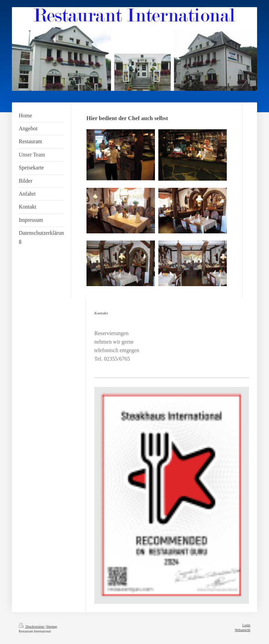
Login (246, 625)
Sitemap (52, 626)
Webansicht (243, 630)
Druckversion (32, 626)
